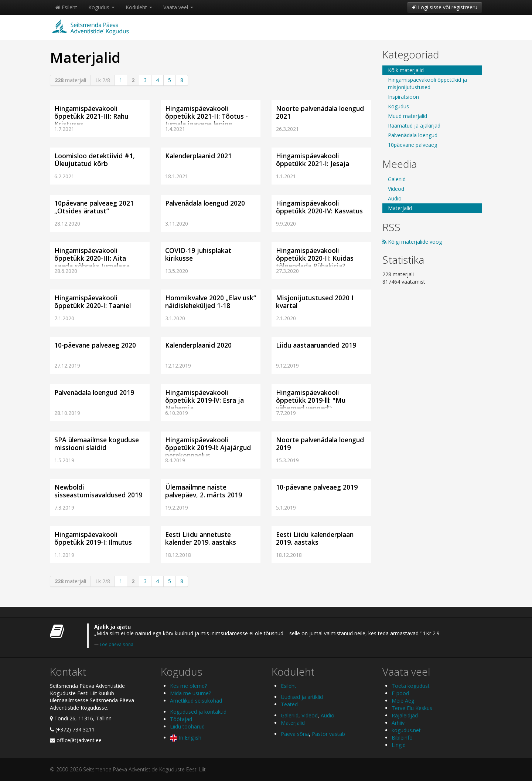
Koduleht (139, 7)
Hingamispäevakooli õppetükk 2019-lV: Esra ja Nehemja (204, 400)
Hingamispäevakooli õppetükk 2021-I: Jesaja (313, 160)
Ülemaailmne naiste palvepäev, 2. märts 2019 (204, 491)
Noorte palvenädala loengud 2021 (320, 112)
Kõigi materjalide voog (412, 242)
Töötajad (181, 719)
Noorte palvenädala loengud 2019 (320, 444)
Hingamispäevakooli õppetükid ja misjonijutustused (427, 83)
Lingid (399, 745)
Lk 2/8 (103, 80)
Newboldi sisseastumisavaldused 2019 (98, 491)
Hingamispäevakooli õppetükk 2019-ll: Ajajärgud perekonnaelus (208, 447)
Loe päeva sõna (117, 644)
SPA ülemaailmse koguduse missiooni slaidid (97, 444)
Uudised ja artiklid (302, 697)
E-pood (400, 693)
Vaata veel (178, 7)
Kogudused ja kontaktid (198, 712)
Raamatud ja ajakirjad (414, 126)
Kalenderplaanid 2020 (198, 345)
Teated (289, 704)
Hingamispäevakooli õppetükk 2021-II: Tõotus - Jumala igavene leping (207, 116)
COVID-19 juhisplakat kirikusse (198, 254)
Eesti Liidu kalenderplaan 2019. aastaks (315, 538)
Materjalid (400, 208)
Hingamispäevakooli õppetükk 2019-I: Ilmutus (93, 538)
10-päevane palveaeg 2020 (95, 345)
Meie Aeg (403, 701)
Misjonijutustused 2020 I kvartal (315, 302)
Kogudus (101, 7)
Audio (395, 198)
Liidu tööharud (187, 726)
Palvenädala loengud (413, 135)
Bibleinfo (402, 738)
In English (186, 738)
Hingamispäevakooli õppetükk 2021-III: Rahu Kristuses (91, 116)
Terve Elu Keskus (412, 708)
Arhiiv (398, 723)
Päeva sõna (295, 734)
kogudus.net (406, 730)
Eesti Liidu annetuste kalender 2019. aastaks (201, 538)
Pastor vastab (328, 734)
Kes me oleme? (188, 686)
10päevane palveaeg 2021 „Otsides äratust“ (94, 207)
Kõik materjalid (406, 70)
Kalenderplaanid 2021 (198, 156)
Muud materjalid (407, 116)
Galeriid (397, 179)
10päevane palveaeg (412, 145)
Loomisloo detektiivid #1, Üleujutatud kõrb (95, 160)
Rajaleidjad (405, 715)
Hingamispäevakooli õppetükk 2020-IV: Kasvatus (319, 207)
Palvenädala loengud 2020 (205, 203)
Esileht (66, 7)
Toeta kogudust (411, 686)
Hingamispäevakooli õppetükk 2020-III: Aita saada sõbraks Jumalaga (92, 258)
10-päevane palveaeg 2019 (317, 487)
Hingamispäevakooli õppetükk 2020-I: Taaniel (93, 302)
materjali (70, 80)
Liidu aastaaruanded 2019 (316, 345)
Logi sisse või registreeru (445, 7)
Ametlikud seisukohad (196, 701)
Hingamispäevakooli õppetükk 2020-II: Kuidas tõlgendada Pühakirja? (315, 258)
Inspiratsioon (403, 97)
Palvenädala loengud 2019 (94, 392)
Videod (396, 189)
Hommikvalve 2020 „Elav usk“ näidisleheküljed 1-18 (211, 302)
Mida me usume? (190, 693)
